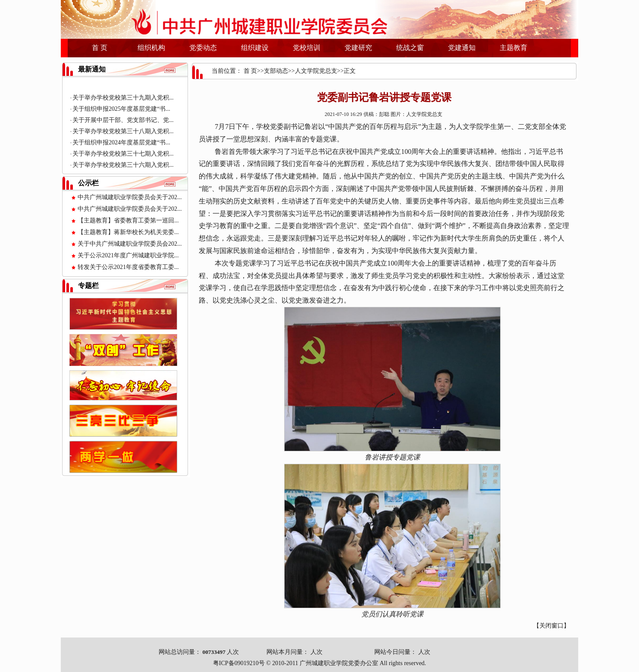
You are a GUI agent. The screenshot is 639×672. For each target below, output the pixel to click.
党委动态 (203, 48)
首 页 (100, 48)
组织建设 (255, 48)
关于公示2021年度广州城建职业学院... (128, 255)
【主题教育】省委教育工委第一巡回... (128, 220)
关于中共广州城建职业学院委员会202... (130, 244)
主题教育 (514, 48)
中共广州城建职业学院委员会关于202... (130, 197)
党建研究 (358, 48)
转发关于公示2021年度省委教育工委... (128, 267)
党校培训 (307, 48)
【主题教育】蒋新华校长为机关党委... (128, 232)
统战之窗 (410, 48)
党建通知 (462, 48)
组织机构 (151, 48)
